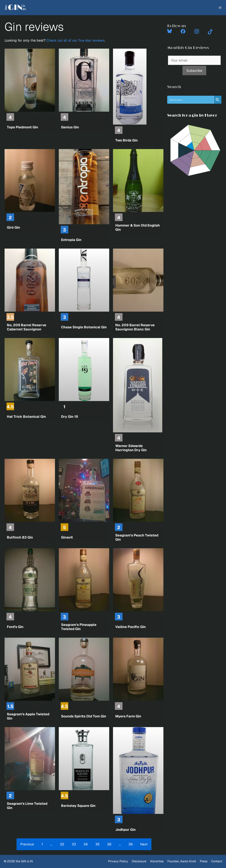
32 (62, 844)
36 (109, 844)
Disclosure (139, 861)
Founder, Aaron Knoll (182, 861)
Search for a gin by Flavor (192, 115)
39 (131, 844)
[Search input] (191, 100)
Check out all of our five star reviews (75, 40)
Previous (27, 844)
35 (97, 844)
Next (144, 844)
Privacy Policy (118, 861)
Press (204, 861)
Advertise (157, 861)
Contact (217, 861)
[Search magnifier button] (217, 100)
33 (74, 844)
